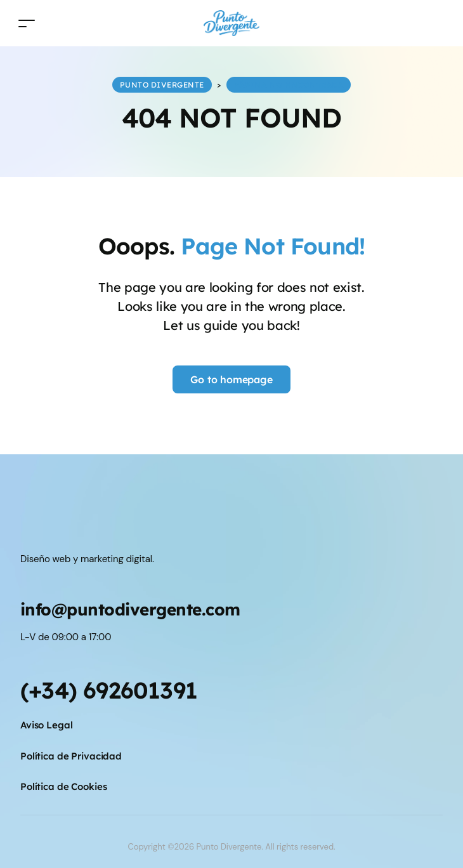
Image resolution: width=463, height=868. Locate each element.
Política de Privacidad (71, 756)
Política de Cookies (63, 786)
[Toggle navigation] (27, 23)
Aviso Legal (47, 725)
